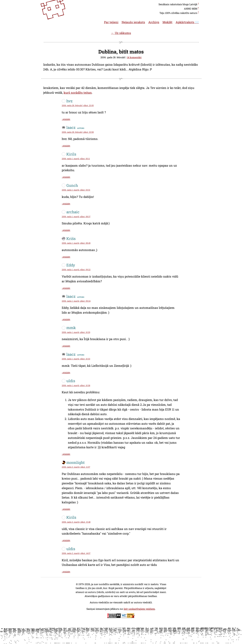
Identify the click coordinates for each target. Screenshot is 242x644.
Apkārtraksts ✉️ (187, 22)
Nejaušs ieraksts (133, 22)
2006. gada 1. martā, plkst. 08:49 (76, 243)
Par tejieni (111, 22)
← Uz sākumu (121, 33)
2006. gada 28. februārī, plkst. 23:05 (78, 105)
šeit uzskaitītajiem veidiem (139, 609)
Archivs (154, 22)
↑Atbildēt (66, 119)
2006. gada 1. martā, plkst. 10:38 (76, 385)
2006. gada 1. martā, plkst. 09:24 (76, 301)
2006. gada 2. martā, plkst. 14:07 (76, 553)
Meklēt (167, 22)
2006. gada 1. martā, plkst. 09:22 (76, 270)
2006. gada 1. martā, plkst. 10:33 (76, 359)
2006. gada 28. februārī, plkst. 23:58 (78, 132)
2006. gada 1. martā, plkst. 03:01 (76, 190)
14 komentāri (134, 57)
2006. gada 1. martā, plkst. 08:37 (76, 217)
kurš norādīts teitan (78, 93)
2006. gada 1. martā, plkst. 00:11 (76, 159)
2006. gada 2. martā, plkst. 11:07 (76, 467)
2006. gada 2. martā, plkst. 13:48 (76, 522)
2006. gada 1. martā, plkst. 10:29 (76, 332)
